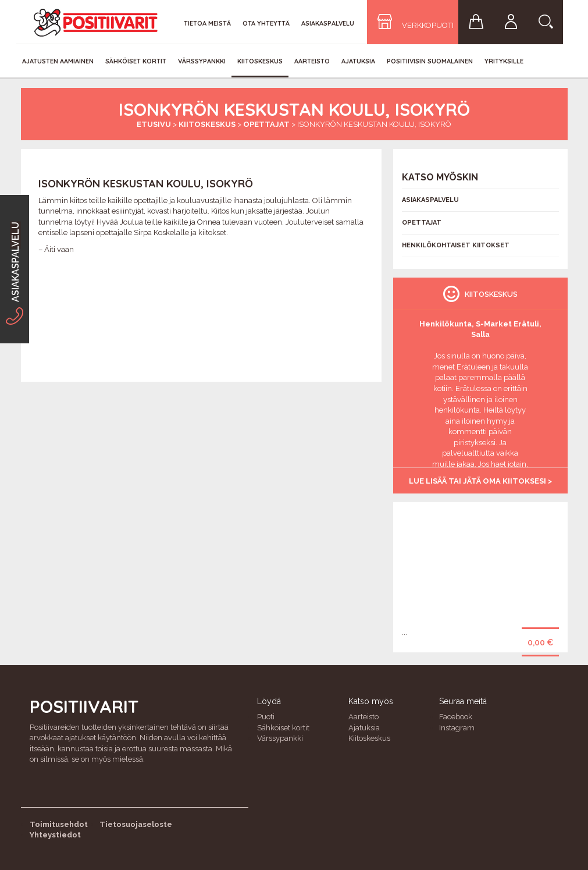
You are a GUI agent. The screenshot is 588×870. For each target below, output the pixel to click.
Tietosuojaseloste (136, 824)
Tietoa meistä (207, 23)
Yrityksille (504, 61)
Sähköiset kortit (136, 61)
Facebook (456, 717)
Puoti (266, 717)
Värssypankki (202, 61)
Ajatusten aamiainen (58, 61)
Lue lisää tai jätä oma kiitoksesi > (480, 481)
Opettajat (266, 124)
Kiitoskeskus (260, 61)
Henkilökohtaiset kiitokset (456, 245)
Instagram (457, 728)
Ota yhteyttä (266, 23)
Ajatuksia (358, 61)
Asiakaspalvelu (328, 23)
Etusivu (154, 124)
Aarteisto (312, 61)
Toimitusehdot (59, 824)
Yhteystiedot (55, 835)
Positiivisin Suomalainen (430, 61)
